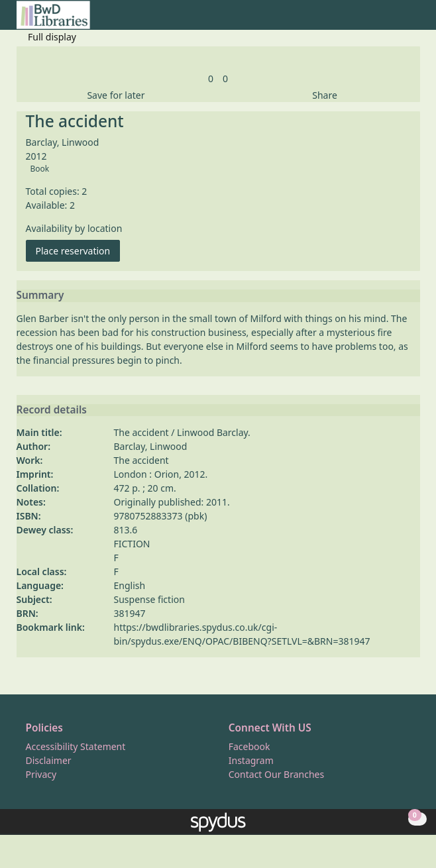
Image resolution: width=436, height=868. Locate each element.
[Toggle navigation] (413, 20)
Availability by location (74, 228)
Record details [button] (52, 410)
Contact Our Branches (276, 774)
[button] (397, 20)
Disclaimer (49, 760)
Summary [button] (40, 296)
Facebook (249, 746)
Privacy (41, 774)
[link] (211, 79)
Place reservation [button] (78, 250)
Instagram (251, 760)
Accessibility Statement (76, 746)
